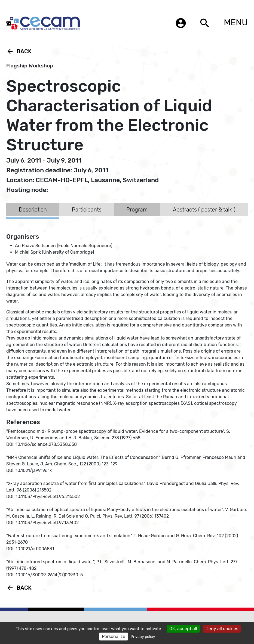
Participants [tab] (87, 210)
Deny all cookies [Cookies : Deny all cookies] (222, 629)
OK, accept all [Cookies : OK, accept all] (183, 629)
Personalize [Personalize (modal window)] (114, 637)
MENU (236, 22)
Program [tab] (137, 210)
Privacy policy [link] (143, 637)
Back (19, 51)
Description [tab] (33, 210)
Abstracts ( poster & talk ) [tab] (204, 210)
